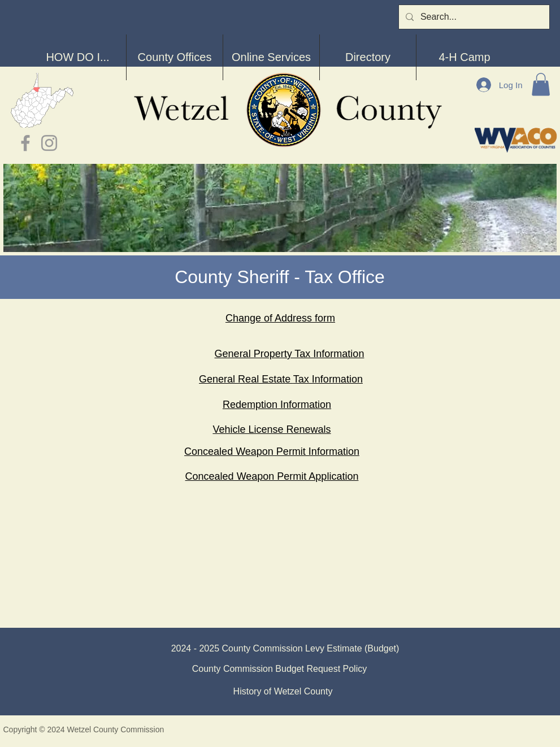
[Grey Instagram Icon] (49, 143)
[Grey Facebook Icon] (25, 143)
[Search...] (473, 17)
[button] (541, 84)
